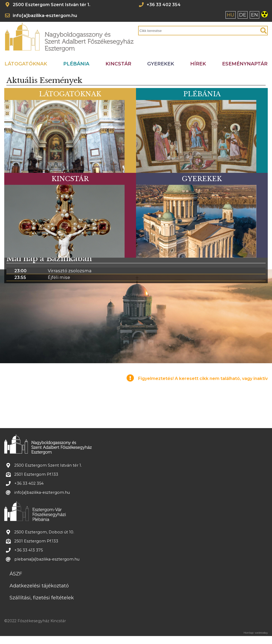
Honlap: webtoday (256, 633)
